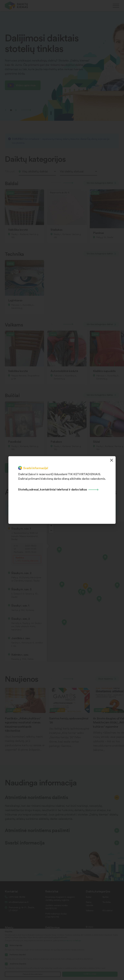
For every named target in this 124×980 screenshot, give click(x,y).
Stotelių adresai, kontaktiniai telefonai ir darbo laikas (52, 489)
